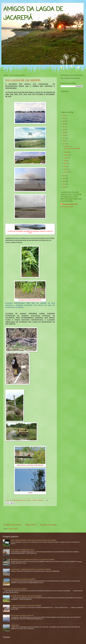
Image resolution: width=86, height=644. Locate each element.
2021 (64, 127)
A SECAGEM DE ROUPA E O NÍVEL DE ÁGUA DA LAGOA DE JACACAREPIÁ (33, 540)
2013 (64, 178)
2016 (64, 141)
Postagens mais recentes (12, 525)
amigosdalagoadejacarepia (70, 204)
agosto (66, 158)
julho (66, 161)
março (66, 169)
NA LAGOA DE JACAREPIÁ (23, 80)
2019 (64, 132)
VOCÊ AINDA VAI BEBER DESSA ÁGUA (23, 550)
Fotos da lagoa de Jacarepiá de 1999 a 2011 (22, 615)
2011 (64, 184)
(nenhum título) (15, 625)
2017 (64, 138)
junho (66, 164)
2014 (64, 176)
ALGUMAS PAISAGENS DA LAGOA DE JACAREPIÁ (26, 596)
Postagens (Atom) (13, 529)
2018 (64, 135)
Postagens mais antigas (48, 525)
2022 (64, 124)
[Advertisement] (30, 515)
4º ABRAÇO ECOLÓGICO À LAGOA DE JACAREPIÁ (26, 606)
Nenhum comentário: (38, 500)
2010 (64, 187)
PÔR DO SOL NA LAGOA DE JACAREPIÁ (15, 589)
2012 (64, 181)
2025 (64, 118)
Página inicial (30, 525)
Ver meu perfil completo (67, 207)
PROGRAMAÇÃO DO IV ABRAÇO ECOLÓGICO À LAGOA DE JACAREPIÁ (33, 560)
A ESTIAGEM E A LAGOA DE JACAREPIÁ (23, 579)
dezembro (67, 146)
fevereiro (67, 172)
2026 (64, 115)
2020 (64, 130)
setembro (67, 155)
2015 (64, 144)
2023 (64, 121)
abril (66, 166)
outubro (67, 152)
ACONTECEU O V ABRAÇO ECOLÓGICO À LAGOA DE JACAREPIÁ (31, 569)
